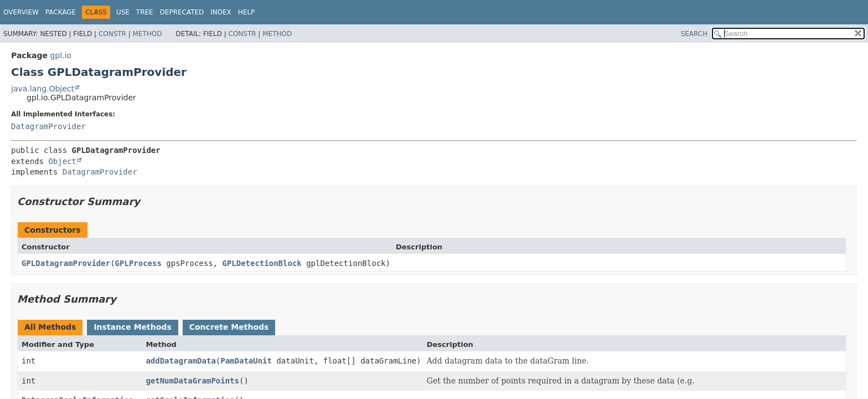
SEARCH (694, 34)
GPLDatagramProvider (66, 263)
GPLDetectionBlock (262, 263)
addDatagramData (180, 361)
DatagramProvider (48, 126)
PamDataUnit (246, 361)
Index (221, 12)
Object (62, 161)
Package (61, 12)
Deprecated (182, 12)
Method (148, 34)
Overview (21, 12)
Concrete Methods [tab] (229, 327)
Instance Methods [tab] (132, 327)
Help (247, 12)
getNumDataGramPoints (192, 381)
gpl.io (61, 55)
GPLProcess (138, 263)
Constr (112, 34)
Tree (145, 12)
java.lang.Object (43, 89)
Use (123, 12)
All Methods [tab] (50, 327)
